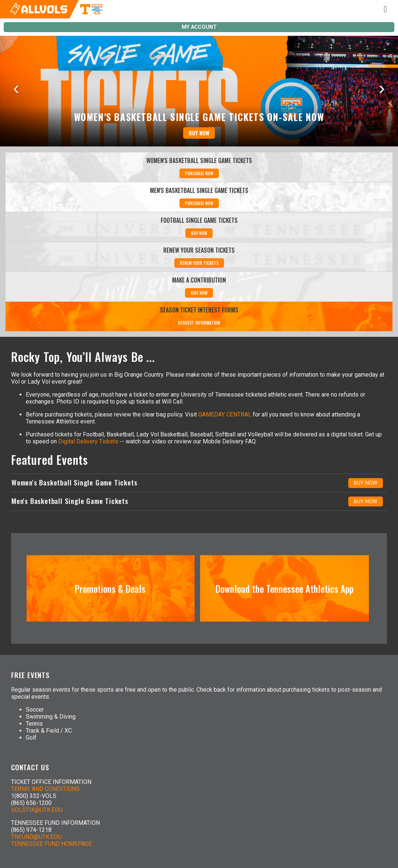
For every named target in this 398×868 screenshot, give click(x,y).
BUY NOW (199, 133)
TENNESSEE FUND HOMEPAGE (52, 844)
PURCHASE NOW (199, 173)
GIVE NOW (199, 293)
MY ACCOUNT (199, 27)
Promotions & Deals (110, 589)
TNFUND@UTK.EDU (36, 837)
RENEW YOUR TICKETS (199, 263)
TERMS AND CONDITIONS (45, 789)
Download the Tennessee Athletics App (284, 589)
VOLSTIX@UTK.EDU (37, 810)
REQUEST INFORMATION (199, 323)
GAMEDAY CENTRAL (225, 414)
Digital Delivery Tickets (88, 441)
